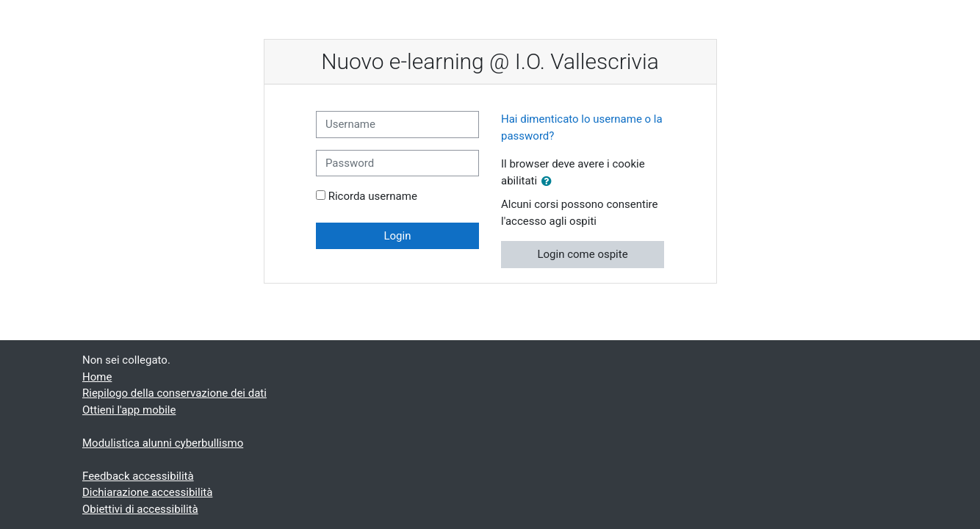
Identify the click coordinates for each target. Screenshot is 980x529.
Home (97, 377)
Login (397, 236)
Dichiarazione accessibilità (147, 492)
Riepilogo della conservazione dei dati (174, 393)
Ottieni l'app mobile (129, 410)
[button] (550, 182)
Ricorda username (373, 196)
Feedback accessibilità (138, 476)
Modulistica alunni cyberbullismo (163, 443)
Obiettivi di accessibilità (140, 509)
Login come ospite (582, 254)
